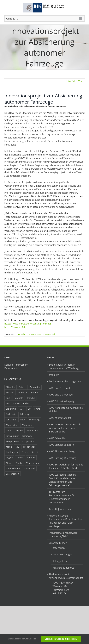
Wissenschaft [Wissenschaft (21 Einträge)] (13, 474)
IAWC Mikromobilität (60, 418)
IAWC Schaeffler (57, 438)
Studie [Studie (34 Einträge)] (19, 463)
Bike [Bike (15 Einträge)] (8, 398)
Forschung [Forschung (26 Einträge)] (34, 420)
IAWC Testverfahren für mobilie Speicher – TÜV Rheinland (66, 466)
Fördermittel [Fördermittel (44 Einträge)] (12, 425)
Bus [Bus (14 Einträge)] (8, 403)
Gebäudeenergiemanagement (65, 381)
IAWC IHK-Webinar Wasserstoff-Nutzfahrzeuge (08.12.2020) (63, 588)
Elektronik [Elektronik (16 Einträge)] (11, 409)
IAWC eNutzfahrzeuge (61, 395)
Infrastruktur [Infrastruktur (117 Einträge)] (12, 436)
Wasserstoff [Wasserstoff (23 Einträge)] (29, 468)
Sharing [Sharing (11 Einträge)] (31, 458)
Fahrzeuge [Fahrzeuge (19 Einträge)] (11, 420)
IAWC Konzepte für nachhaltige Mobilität (66, 410)
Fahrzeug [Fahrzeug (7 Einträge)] (25, 414)
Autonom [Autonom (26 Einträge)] (22, 392)
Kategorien (59, 548)
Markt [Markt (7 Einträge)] (9, 447)
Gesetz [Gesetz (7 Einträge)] (9, 430)
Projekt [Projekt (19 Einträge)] (25, 452)
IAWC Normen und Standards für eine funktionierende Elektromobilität (65, 428)
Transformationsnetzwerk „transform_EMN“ (63, 535)
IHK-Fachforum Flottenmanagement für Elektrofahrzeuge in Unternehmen (62, 497)
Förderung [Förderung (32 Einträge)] (27, 425)
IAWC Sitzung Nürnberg (62, 451)
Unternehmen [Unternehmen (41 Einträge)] (13, 468)
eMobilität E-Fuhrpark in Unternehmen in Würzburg (64, 366)
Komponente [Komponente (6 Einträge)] (12, 441)
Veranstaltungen (58, 543)
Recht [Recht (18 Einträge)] (35, 452)
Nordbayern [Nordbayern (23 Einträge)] (12, 452)
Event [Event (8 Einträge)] (37, 409)
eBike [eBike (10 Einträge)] (26, 403)
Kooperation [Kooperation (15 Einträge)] (28, 441)
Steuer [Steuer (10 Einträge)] (9, 463)
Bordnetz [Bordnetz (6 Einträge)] (18, 398)
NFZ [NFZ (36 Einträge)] (17, 447)
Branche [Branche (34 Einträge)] (31, 398)
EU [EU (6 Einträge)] (29, 409)
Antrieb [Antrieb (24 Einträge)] (22, 387)
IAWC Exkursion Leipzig (61, 401)
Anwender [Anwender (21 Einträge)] (35, 387)
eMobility (54, 375)
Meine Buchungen (63, 555)
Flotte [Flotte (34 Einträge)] (23, 420)
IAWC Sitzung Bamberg (61, 445)
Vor (80, 81)
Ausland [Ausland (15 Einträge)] (10, 392)
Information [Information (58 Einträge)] (33, 430)
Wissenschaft (49, 334)
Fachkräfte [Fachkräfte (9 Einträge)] (11, 414)
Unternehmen (35, 334)
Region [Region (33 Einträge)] (9, 458)
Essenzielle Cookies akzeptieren (61, 639)
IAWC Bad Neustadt (59, 388)
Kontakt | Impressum (60, 509)
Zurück (72, 81)
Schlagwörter (60, 561)
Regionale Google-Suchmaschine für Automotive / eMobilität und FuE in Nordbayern (65, 521)
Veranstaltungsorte (63, 568)
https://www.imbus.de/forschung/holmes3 (28, 324)
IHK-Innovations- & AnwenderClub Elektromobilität (66, 576)
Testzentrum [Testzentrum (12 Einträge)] (33, 463)
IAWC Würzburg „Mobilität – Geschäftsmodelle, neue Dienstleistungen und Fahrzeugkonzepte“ (64, 480)
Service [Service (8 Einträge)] (20, 458)
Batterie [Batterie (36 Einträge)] (34, 392)
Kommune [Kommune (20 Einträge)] (27, 436)
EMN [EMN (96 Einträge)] (22, 409)
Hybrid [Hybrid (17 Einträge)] (20, 430)
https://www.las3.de (15, 327)
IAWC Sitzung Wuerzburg (62, 458)
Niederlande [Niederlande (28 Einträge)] (29, 447)
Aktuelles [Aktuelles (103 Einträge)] (10, 387)
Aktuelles (22, 334)
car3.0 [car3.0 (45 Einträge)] (16, 403)
